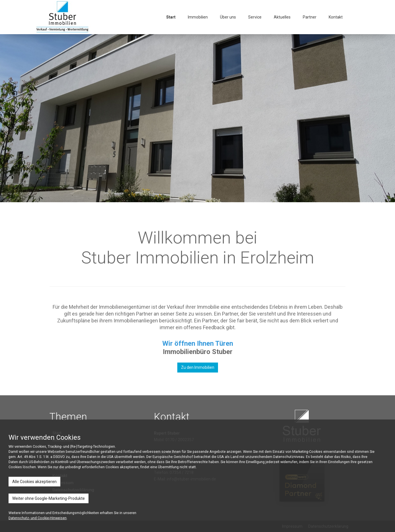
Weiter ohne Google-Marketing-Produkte (49, 498)
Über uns (228, 17)
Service (255, 17)
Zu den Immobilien (198, 367)
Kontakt (336, 17)
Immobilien (198, 17)
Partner (310, 17)
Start (171, 17)
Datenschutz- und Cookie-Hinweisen (38, 518)
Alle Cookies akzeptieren (34, 482)
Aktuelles (282, 17)
